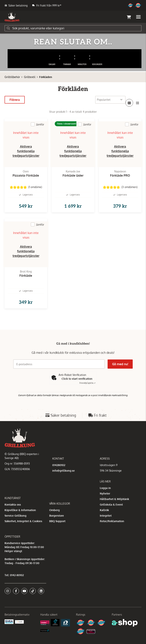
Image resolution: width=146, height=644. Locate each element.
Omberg (54, 510)
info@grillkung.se (63, 471)
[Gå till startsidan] (12, 17)
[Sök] (73, 28)
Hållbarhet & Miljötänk (114, 499)
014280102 (59, 465)
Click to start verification (77, 379)
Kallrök (104, 510)
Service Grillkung (15, 516)
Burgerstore (57, 516)
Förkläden (46, 77)
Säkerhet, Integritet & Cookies (23, 521)
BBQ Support (57, 521)
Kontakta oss (13, 505)
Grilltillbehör (12, 77)
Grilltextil (30, 77)
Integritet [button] (106, 516)
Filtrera (15, 100)
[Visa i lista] (138, 103)
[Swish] (19, 622)
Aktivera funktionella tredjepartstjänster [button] (26, 151)
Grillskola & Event (111, 505)
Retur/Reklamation (112, 521)
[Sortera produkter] (110, 100)
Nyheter (105, 493)
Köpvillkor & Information (20, 510)
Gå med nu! (120, 364)
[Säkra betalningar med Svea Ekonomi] (9, 621)
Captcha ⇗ (87, 383)
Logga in (105, 488)
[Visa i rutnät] (129, 103)
